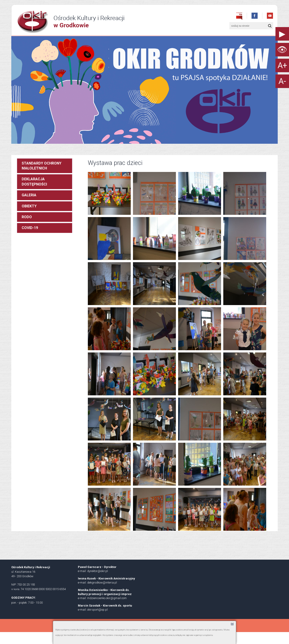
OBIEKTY (29, 206)
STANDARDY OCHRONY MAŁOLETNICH (42, 166)
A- (282, 81)
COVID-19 (30, 228)
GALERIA (29, 195)
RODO (27, 217)
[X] (232, 624)
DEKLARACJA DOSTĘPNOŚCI (34, 182)
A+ (282, 65)
